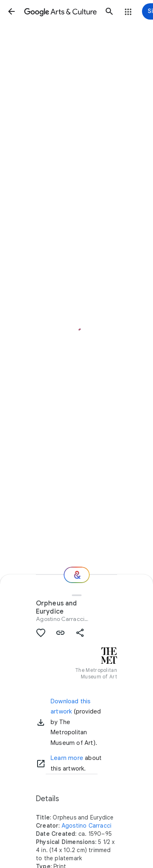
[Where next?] (77, 575)
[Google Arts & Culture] (60, 11)
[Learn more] (41, 764)
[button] (11, 11)
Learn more (67, 758)
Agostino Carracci (60, 619)
